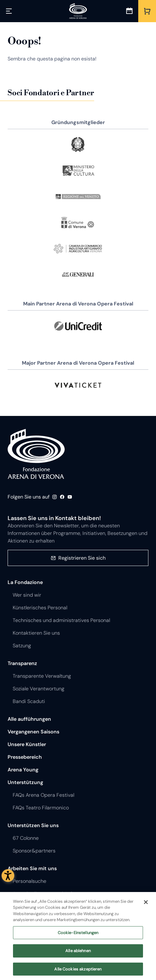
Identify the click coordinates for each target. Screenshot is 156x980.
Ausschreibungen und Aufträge (49, 894)
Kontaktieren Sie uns (36, 633)
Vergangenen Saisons (33, 732)
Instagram (55, 497)
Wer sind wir (27, 595)
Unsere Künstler (27, 744)
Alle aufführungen (29, 719)
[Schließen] (146, 907)
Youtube (70, 497)
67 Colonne (26, 838)
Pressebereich (25, 757)
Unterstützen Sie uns (33, 825)
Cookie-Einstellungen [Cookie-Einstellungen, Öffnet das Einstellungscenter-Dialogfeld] (78, 937)
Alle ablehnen (78, 955)
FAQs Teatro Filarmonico (41, 808)
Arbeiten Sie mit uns (32, 868)
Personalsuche (29, 881)
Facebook (62, 497)
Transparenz (22, 663)
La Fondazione (25, 582)
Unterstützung (25, 782)
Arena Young (23, 770)
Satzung (22, 646)
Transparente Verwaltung (42, 676)
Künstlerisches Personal (40, 608)
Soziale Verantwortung (39, 689)
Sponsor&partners (34, 851)
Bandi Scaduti (29, 701)
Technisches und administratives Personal (61, 620)
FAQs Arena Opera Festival (43, 795)
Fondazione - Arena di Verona (36, 454)
